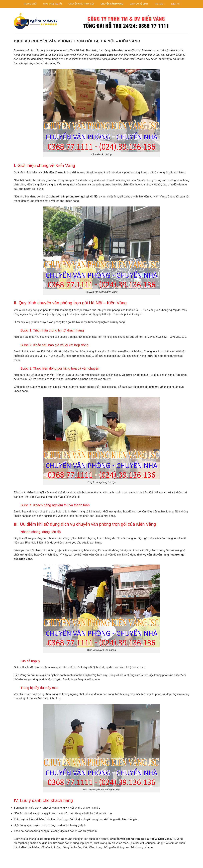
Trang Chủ (30, 4)
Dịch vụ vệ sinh (139, 4)
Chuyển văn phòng (112, 4)
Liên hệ (175, 4)
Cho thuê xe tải (53, 4)
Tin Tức (160, 4)
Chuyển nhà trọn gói (81, 4)
